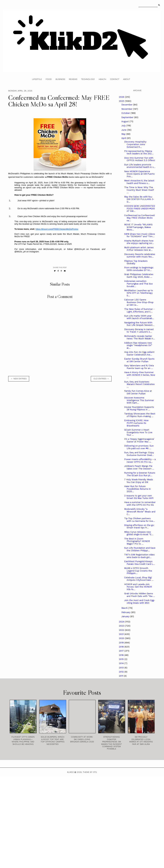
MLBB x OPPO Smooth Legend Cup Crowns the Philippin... (138, 571)
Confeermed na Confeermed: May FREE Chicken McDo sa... (140, 218)
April (124, 138)
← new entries (19, 379)
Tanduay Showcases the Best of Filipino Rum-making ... (140, 415)
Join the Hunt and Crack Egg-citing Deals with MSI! (140, 602)
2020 (122, 638)
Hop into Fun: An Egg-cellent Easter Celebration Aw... (139, 353)
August (125, 121)
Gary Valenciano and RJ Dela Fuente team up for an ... (139, 367)
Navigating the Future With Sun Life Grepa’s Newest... (139, 324)
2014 (122, 663)
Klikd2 (70, 772)
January (126, 616)
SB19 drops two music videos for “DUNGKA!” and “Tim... (140, 235)
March (125, 608)
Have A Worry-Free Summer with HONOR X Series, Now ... (140, 375)
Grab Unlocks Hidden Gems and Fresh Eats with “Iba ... (140, 595)
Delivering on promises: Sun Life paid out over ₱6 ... (139, 447)
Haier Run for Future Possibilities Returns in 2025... (137, 489)
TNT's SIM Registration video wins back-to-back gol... (139, 556)
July (124, 126)
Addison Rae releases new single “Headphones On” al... (138, 345)
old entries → (101, 379)
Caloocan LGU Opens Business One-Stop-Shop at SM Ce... (139, 302)
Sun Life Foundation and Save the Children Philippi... (140, 549)
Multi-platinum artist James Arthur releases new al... (139, 249)
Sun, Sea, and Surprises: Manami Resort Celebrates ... (139, 384)
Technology (88, 79)
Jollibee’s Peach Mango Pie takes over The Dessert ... (139, 467)
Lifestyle (37, 79)
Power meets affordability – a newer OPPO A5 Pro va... (140, 461)
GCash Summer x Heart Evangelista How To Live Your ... (138, 432)
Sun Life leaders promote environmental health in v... (140, 166)
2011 (121, 676)
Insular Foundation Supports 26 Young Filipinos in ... (139, 408)
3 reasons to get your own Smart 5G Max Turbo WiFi (139, 497)
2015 (122, 659)
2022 (122, 630)
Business (60, 79)
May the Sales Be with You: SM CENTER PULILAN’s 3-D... (139, 199)
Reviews (73, 79)
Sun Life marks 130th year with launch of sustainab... (139, 317)
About (127, 79)
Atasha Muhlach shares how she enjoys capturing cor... (139, 242)
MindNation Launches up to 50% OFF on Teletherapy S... (139, 293)
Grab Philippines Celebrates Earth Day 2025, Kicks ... (139, 276)
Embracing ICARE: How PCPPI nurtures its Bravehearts (136, 423)
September (128, 117)
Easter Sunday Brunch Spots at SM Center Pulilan (139, 360)
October (126, 113)
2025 (122, 101)
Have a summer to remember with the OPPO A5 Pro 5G (140, 504)
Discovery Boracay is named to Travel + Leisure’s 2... (139, 331)
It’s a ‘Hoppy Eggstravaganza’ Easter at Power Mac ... (139, 440)
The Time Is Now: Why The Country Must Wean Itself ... (139, 190)
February (126, 612)
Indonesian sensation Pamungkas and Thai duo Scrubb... (139, 284)
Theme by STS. (90, 772)
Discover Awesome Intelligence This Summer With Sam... (139, 400)
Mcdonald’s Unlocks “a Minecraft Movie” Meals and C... (140, 512)
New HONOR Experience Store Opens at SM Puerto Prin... (139, 174)
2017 (122, 651)
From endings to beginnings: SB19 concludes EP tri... (139, 269)
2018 (122, 647)
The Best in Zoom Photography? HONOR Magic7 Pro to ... (137, 541)
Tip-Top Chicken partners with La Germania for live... (140, 520)
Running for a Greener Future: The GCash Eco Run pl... (140, 474)
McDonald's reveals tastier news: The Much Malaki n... (140, 337)
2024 (122, 622)
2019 (122, 643)
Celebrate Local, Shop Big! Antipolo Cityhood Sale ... (139, 579)
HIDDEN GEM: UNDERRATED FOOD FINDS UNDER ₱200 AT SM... (140, 209)
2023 (122, 626)
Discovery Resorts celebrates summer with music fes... (140, 256)
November (127, 109)
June (124, 130)
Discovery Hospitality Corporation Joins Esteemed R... (135, 144)
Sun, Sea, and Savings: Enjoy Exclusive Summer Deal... (139, 454)
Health (102, 79)
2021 (122, 634)
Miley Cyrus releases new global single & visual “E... (139, 533)
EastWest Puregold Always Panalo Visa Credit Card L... (140, 563)
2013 (122, 668)
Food (49, 79)
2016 (122, 655)
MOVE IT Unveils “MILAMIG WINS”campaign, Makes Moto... (138, 227)
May (124, 134)
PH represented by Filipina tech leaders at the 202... (139, 152)
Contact (115, 79)
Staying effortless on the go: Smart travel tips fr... (139, 526)
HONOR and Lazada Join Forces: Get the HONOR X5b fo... (138, 587)
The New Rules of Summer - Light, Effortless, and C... (139, 310)
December (127, 105)
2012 (122, 672)
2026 (122, 97)
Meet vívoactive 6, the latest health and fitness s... (139, 182)
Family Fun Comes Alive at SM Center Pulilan (138, 392)
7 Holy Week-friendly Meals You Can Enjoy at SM (139, 481)
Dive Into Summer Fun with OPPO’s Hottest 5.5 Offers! (140, 159)
